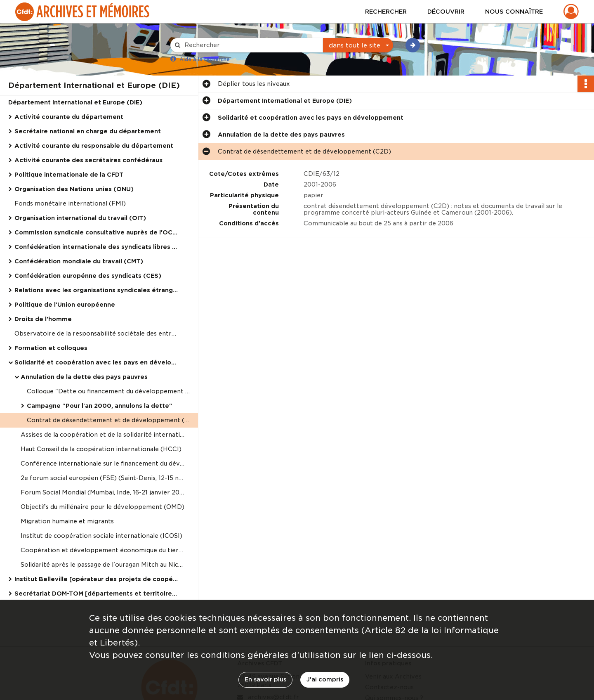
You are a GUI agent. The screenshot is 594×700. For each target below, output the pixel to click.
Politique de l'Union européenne (65, 305)
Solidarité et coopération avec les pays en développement (97, 362)
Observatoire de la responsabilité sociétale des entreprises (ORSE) (97, 333)
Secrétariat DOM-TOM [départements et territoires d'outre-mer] (97, 594)
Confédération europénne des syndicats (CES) (88, 276)
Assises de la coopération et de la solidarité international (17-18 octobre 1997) (103, 435)
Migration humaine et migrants (67, 521)
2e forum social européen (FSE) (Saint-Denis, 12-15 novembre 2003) (103, 478)
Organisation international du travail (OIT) (80, 218)
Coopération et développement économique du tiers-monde (103, 550)
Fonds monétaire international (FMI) (70, 203)
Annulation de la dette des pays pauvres (84, 377)
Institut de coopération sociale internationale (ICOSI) (101, 536)
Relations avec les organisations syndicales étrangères (97, 290)
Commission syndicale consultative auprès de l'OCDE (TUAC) (97, 232)
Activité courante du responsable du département (94, 146)
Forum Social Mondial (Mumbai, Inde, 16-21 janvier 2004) (103, 492)
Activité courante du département (69, 117)
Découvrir (446, 12)
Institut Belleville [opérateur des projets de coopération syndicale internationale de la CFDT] (97, 579)
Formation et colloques (51, 348)
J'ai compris (325, 679)
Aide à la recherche (205, 59)
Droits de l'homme (43, 319)
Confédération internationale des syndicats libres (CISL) (97, 247)
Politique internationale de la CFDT (69, 175)
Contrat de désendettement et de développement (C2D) (109, 420)
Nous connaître (514, 12)
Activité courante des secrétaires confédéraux (89, 160)
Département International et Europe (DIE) (75, 102)
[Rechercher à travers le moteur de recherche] (251, 45)
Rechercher (386, 12)
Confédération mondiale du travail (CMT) (79, 261)
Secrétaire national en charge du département (88, 131)
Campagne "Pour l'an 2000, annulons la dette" (100, 406)
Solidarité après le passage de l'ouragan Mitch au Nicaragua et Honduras (103, 565)
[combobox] (358, 45)
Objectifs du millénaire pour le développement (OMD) (103, 507)
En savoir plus (265, 679)
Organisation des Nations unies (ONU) (74, 189)
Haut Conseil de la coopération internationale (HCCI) (101, 449)
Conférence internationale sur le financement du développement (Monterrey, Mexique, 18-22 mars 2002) (103, 464)
